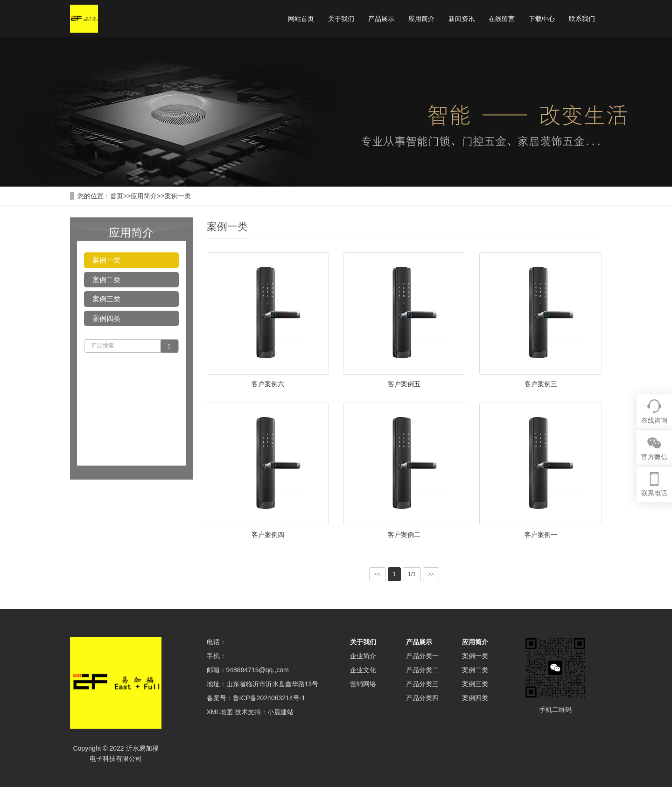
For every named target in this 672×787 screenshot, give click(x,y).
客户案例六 (268, 384)
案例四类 (106, 318)
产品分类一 (422, 656)
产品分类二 (422, 670)
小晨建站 (280, 712)
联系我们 (582, 19)
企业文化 (363, 670)
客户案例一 (541, 535)
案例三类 (106, 299)
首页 (117, 196)
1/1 (412, 574)
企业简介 (363, 656)
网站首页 (301, 19)
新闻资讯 (462, 19)
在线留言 (502, 19)
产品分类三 (422, 684)
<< (378, 574)
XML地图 (220, 712)
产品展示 (381, 19)
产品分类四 (422, 698)
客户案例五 (404, 384)
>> (431, 574)
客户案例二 (404, 535)
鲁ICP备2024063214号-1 (269, 698)
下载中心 (542, 19)
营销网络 (363, 684)
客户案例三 (541, 384)
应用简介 (421, 19)
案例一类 (178, 196)
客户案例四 (268, 535)
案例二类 (106, 280)
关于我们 (341, 19)
